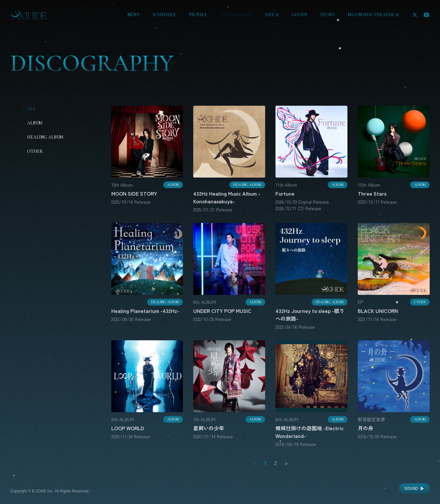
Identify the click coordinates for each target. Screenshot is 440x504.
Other (35, 151)
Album (35, 123)
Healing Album (45, 137)
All (31, 109)
